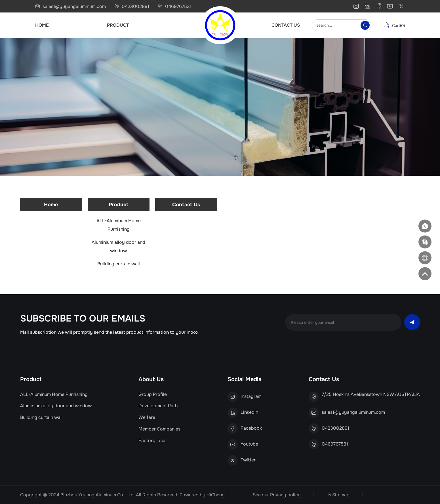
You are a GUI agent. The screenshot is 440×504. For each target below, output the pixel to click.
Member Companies (159, 429)
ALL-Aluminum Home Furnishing (119, 225)
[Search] (365, 25)
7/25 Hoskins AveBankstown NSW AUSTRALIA (371, 394)
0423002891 (135, 7)
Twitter (248, 460)
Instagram (251, 396)
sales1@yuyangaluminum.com (74, 7)
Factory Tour (152, 441)
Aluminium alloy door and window (118, 246)
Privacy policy (285, 495)
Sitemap (341, 495)
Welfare (147, 417)
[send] (412, 322)
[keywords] (337, 25)
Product (118, 25)
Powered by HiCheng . (203, 495)
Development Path (158, 406)
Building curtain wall (119, 264)
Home (42, 25)
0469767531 (178, 7)
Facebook (251, 428)
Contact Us (286, 25)
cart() (394, 25)
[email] (343, 322)
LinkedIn (249, 412)
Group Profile (153, 394)
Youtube (249, 444)
